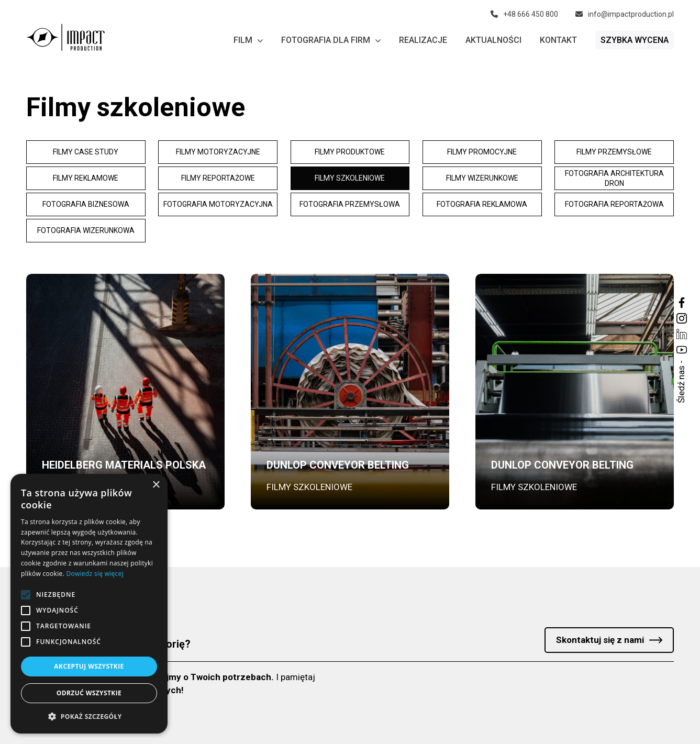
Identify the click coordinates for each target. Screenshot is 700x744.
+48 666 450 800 (524, 14)
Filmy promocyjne (482, 152)
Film (248, 40)
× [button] (156, 485)
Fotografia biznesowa (86, 204)
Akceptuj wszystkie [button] (89, 666)
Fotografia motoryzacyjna (218, 204)
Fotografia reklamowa (482, 204)
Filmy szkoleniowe (350, 178)
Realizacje (423, 40)
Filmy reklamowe (86, 178)
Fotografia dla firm (331, 40)
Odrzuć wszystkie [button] (89, 693)
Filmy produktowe (350, 152)
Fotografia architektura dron (614, 178)
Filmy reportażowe (218, 178)
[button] (89, 717)
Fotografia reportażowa (614, 204)
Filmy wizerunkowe (482, 178)
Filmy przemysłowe (614, 152)
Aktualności (493, 40)
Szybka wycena (635, 40)
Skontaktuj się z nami (600, 640)
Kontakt (558, 40)
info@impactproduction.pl (625, 14)
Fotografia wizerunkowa (86, 230)
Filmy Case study (86, 152)
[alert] (89, 604)
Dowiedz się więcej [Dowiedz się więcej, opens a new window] (95, 574)
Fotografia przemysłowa (350, 204)
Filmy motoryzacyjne (218, 152)
